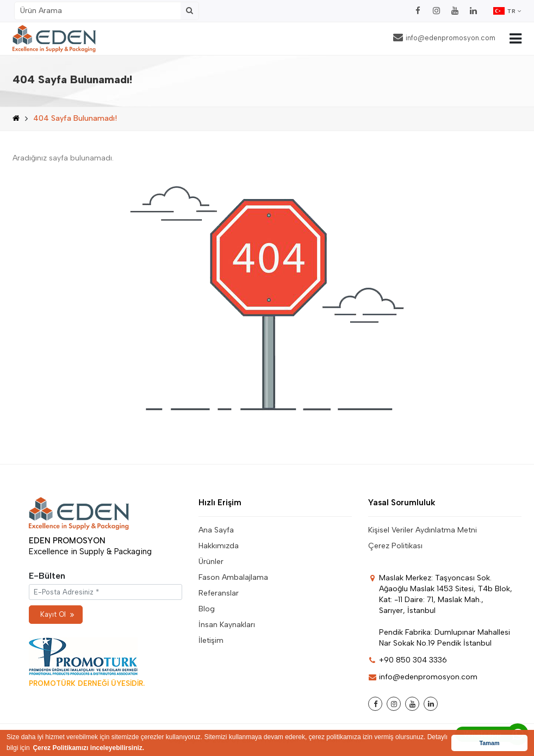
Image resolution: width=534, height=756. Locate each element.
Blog (207, 609)
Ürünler (211, 562)
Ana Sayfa (216, 530)
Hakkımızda (219, 546)
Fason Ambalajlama (233, 577)
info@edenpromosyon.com (444, 38)
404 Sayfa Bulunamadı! (75, 118)
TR (507, 11)
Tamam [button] (489, 743)
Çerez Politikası (395, 546)
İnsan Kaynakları (227, 625)
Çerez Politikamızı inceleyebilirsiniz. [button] (88, 748)
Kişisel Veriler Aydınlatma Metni (423, 530)
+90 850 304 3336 (408, 660)
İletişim (211, 640)
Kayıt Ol (57, 614)
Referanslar (219, 593)
